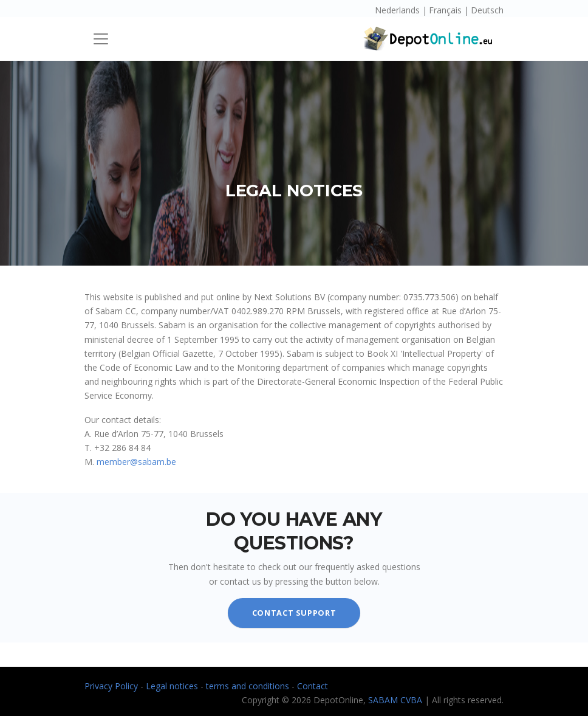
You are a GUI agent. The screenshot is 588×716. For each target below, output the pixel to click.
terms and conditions (249, 686)
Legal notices (173, 686)
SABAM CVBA (395, 700)
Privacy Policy (112, 686)
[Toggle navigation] (101, 39)
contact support (294, 613)
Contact (313, 686)
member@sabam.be (136, 462)
